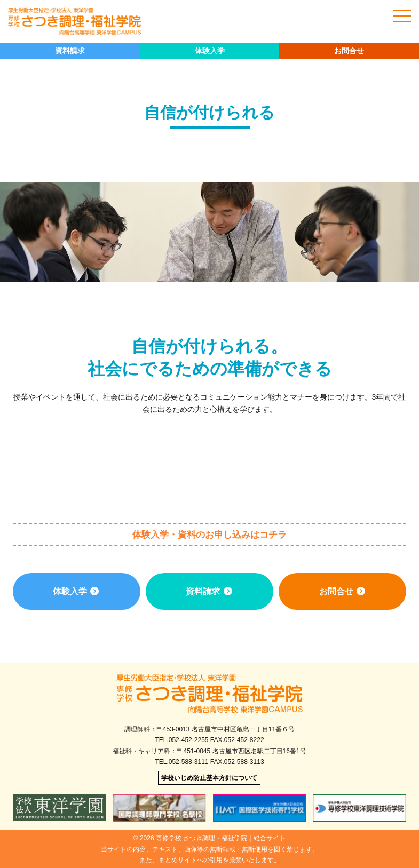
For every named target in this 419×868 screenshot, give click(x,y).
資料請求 (70, 51)
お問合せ (349, 51)
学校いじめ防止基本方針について (209, 778)
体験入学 (210, 51)
